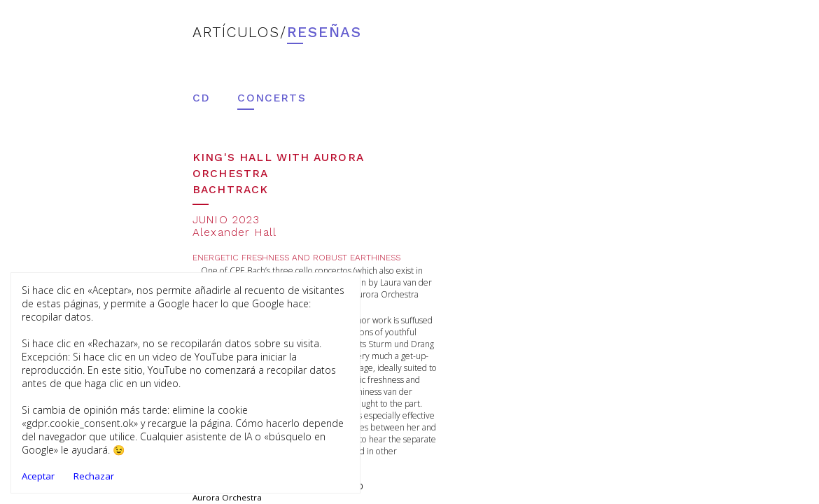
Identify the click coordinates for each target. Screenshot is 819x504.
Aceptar (38, 476)
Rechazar (94, 476)
